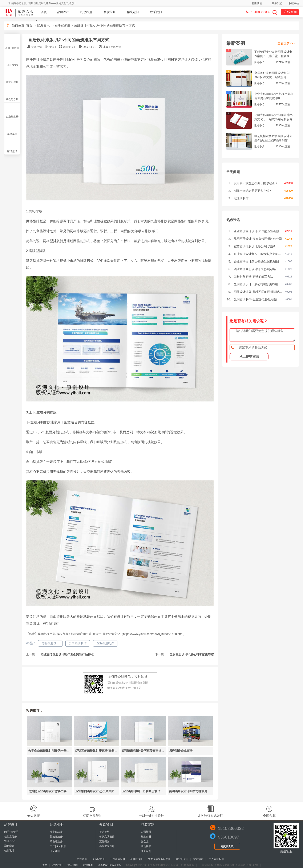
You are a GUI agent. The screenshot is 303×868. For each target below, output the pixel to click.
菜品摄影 (104, 841)
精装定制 (133, 12)
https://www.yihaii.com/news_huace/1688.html (153, 634)
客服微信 (257, 3)
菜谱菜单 (12, 134)
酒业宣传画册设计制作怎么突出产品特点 (67, 654)
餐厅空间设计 (107, 846)
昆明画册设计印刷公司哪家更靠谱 (191, 654)
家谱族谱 (12, 151)
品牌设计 (63, 12)
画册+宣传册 (12, 48)
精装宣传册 (11, 837)
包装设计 (9, 851)
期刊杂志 (9, 846)
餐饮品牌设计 (107, 837)
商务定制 (146, 851)
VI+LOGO (12, 65)
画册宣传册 (62, 25)
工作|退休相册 (58, 846)
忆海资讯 (43, 25)
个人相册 (55, 851)
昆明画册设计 (50, 643)
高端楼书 (146, 846)
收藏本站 (294, 3)
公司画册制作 (78, 643)
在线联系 (227, 846)
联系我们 (277, 3)
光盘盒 (145, 841)
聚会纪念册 (12, 99)
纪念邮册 (146, 837)
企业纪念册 (12, 117)
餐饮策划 (110, 12)
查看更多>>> (286, 43)
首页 (44, 12)
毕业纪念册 (12, 82)
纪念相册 (86, 12)
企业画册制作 (105, 643)
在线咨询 (290, 12)
